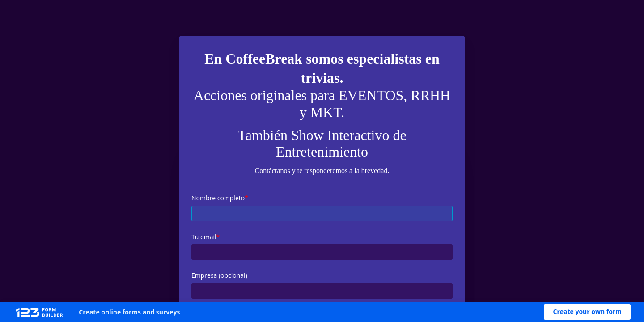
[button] (587, 312)
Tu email (204, 237)
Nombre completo (218, 198)
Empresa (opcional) (219, 275)
